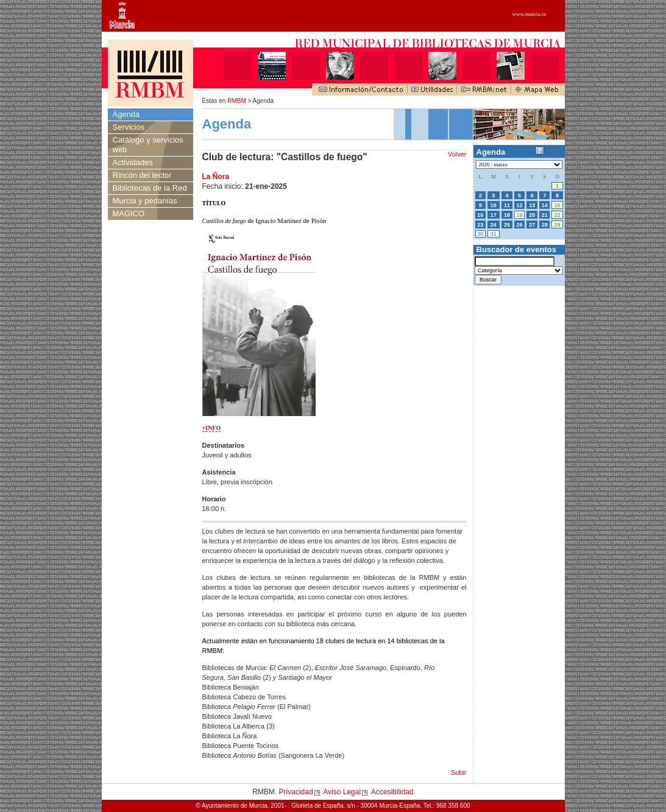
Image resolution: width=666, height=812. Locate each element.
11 (507, 205)
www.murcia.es (530, 14)
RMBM (237, 101)
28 (545, 225)
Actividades (133, 162)
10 (494, 205)
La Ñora (216, 177)
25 (507, 225)
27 (532, 225)
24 (494, 225)
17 (494, 215)
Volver (457, 154)
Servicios (129, 127)
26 (520, 225)
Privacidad (296, 792)
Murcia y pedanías (145, 201)
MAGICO (129, 214)
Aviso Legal (342, 792)
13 (532, 205)
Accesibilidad (392, 792)
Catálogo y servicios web (148, 145)
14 (545, 205)
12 (520, 205)
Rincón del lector (142, 175)
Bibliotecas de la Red (150, 188)
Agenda (126, 114)
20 (532, 215)
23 (480, 225)
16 (480, 215)
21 (545, 215)
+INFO (212, 428)
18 (507, 215)
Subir (459, 772)
